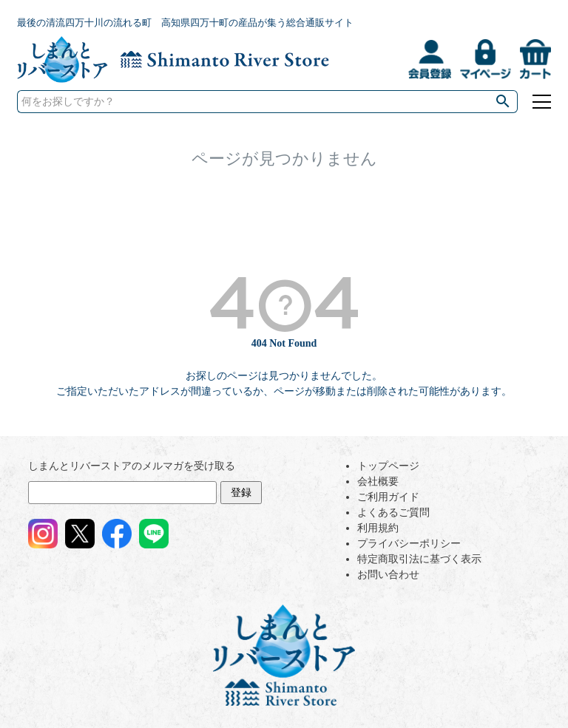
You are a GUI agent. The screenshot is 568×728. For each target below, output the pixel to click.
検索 (503, 102)
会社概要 (378, 482)
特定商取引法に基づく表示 (419, 559)
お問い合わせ (388, 575)
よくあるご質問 (393, 513)
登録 (241, 493)
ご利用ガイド (388, 497)
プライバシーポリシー (409, 544)
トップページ (388, 466)
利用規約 (378, 528)
